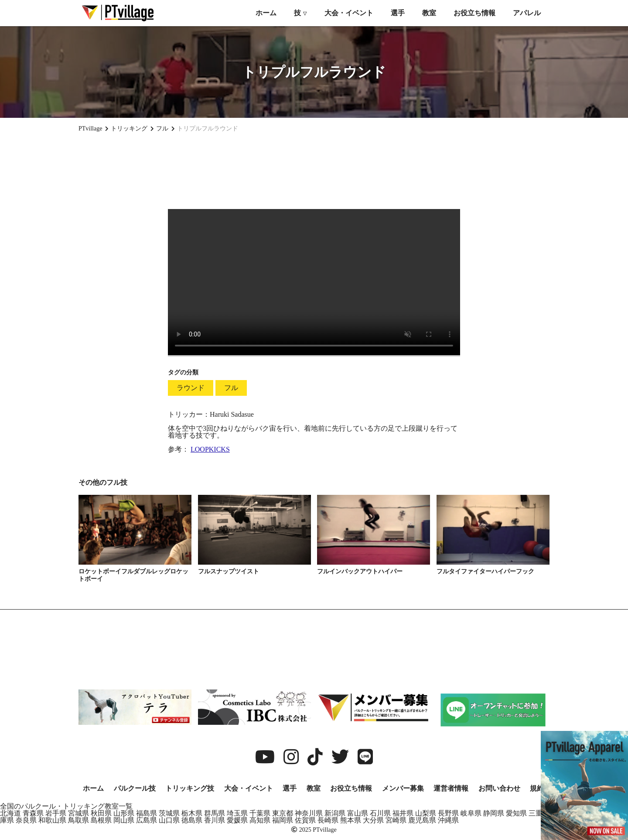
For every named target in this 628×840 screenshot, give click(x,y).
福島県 (147, 813)
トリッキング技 (190, 788)
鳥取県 (78, 820)
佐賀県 (305, 820)
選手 (398, 13)
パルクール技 (135, 788)
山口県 (169, 820)
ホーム (266, 13)
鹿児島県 (422, 820)
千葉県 (260, 813)
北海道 (10, 813)
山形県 (124, 813)
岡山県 (124, 820)
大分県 (373, 820)
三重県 (539, 813)
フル (231, 388)
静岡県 (494, 813)
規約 (537, 788)
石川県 (380, 813)
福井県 (403, 813)
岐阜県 (471, 813)
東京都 (283, 813)
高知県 (260, 820)
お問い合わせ (499, 788)
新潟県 (335, 813)
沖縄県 (448, 820)
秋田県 (101, 813)
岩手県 (56, 813)
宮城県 (78, 813)
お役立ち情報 (474, 13)
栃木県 (192, 813)
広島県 (147, 820)
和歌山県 (52, 820)
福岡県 (283, 820)
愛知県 (516, 813)
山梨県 (426, 813)
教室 (429, 13)
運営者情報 (451, 788)
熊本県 (351, 820)
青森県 (33, 813)
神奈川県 (309, 813)
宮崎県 (396, 820)
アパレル (527, 13)
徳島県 (192, 820)
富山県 (358, 813)
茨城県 (169, 813)
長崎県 (328, 820)
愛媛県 (237, 820)
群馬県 (215, 813)
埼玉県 (237, 813)
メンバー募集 (403, 788)
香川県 (215, 820)
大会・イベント (349, 13)
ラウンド (191, 388)
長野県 (448, 813)
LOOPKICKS (210, 449)
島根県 (101, 820)
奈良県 (26, 820)
